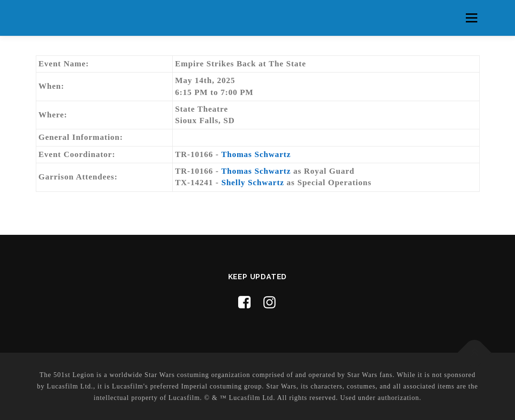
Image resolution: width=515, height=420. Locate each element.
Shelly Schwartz (253, 183)
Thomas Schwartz (256, 154)
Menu (471, 18)
